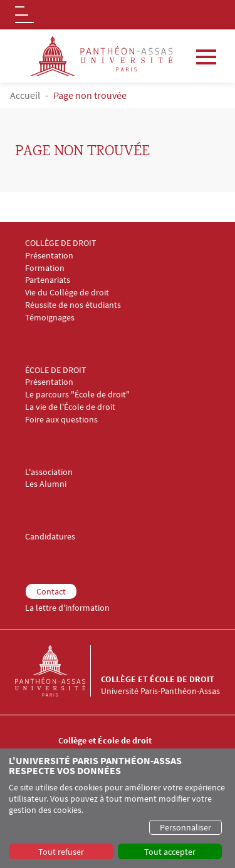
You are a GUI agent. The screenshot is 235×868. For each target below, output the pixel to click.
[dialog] (118, 808)
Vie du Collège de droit (67, 293)
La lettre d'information (67, 608)
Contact (51, 591)
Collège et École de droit (158, 679)
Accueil (25, 95)
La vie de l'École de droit (70, 407)
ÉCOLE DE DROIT (56, 370)
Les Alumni (46, 484)
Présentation (49, 256)
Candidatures (50, 537)
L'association (49, 472)
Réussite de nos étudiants (73, 305)
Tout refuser (61, 852)
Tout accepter (170, 852)
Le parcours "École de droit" (77, 395)
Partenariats (48, 280)
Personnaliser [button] (185, 827)
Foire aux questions (61, 420)
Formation (45, 268)
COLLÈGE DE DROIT (61, 243)
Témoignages (50, 318)
